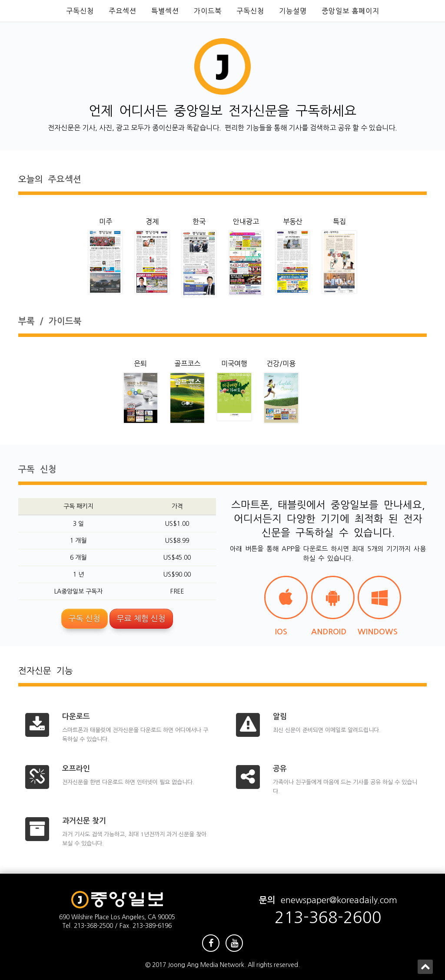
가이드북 (208, 11)
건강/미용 (281, 363)
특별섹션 (165, 11)
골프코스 (187, 363)
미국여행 (234, 363)
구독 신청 (85, 619)
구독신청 (80, 11)
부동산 (293, 221)
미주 (106, 221)
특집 (339, 221)
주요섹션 (123, 11)
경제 (152, 221)
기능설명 (293, 11)
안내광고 (246, 221)
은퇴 (140, 363)
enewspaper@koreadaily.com (339, 900)
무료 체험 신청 (141, 619)
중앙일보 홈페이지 (350, 11)
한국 (199, 221)
